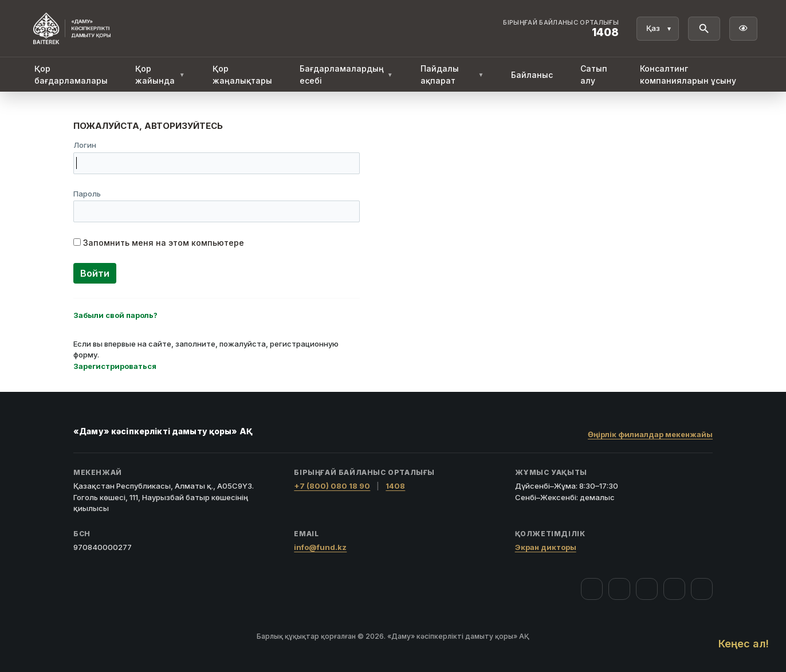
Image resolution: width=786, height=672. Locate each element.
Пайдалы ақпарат (452, 74)
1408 (395, 486)
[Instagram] (619, 589)
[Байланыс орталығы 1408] (561, 29)
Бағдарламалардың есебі (346, 74)
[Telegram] (674, 589)
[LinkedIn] (702, 589)
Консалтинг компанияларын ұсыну (688, 74)
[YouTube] (647, 589)
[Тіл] (658, 29)
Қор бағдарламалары (71, 74)
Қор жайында (160, 74)
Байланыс (532, 75)
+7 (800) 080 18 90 (332, 486)
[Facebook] (592, 589)
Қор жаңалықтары (242, 74)
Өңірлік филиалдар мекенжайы (650, 434)
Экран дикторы (546, 547)
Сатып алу (594, 74)
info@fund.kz (320, 547)
